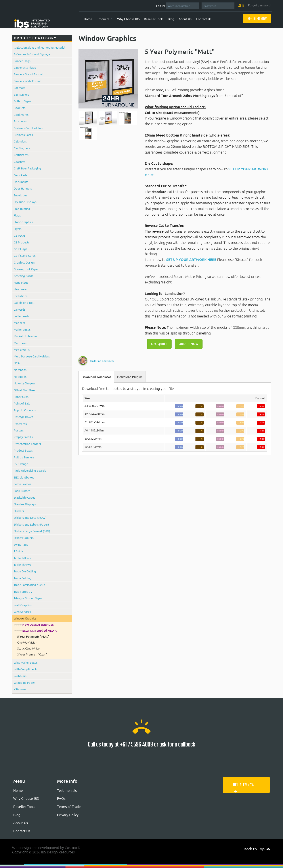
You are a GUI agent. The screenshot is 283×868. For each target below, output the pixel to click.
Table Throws (22, 565)
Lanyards (20, 309)
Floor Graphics (23, 222)
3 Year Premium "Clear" (32, 654)
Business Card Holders (28, 128)
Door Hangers (23, 188)
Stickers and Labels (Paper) (31, 524)
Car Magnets (22, 148)
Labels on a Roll (24, 303)
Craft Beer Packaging (27, 168)
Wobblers (20, 676)
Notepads (20, 370)
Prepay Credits (23, 437)
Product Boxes (23, 450)
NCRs (17, 363)
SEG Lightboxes (24, 477)
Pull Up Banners (24, 457)
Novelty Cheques (25, 383)
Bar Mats (19, 88)
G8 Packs (20, 235)
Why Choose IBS (128, 19)
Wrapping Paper (24, 683)
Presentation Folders (27, 444)
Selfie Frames (22, 484)
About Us (185, 19)
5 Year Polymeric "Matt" (33, 636)
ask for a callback (177, 745)
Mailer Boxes (22, 330)
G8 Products (22, 242)
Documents (21, 182)
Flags (17, 215)
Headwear (20, 289)
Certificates (21, 155)
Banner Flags (22, 61)
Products (103, 19)
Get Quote (159, 344)
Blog (171, 19)
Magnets (19, 323)
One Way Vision (27, 642)
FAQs (61, 798)
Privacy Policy (68, 815)
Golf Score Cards (25, 255)
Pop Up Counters (25, 410)
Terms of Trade (69, 806)
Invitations (21, 296)
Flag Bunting (22, 209)
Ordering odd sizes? (102, 361)
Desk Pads (20, 175)
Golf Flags (20, 249)
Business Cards (23, 135)
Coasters (19, 162)
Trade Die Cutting (25, 571)
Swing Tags (21, 544)
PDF (262, 406)
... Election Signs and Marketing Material (39, 47)
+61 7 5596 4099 (136, 745)
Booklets (20, 108)
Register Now (257, 19)
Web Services (22, 612)
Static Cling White (28, 648)
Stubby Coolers (24, 538)
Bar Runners (21, 94)
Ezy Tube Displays (25, 202)
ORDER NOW (189, 344)
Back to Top (257, 849)
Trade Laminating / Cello (30, 585)
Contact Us (204, 19)
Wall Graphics (23, 605)
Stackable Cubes (24, 497)
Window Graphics (25, 618)
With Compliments (26, 669)
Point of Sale (22, 403)
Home (88, 19)
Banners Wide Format (28, 81)
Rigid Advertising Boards (30, 470)
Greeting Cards (23, 276)
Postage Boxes (23, 417)
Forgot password (259, 5)
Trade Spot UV (23, 592)
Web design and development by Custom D (46, 848)
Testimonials (67, 790)
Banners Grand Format (28, 74)
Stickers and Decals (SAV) (30, 518)
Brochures (20, 121)
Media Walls (22, 350)
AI (202, 406)
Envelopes (20, 195)
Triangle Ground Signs (28, 598)
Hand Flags (21, 282)
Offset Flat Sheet (25, 390)
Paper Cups (21, 397)
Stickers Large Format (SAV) (32, 531)
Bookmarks (21, 115)
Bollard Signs (22, 101)
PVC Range (21, 464)
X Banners (20, 689)
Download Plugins (130, 377)
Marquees (20, 343)
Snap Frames (22, 491)
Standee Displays (25, 504)
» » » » (34, 625)
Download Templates (96, 377)
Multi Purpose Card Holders (32, 356)
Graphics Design (24, 262)
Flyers (18, 229)
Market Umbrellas (25, 336)
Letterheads (22, 316)
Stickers (19, 511)
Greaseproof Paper (26, 269)
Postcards (20, 424)
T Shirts (18, 551)
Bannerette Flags (25, 67)
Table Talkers (22, 558)
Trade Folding (23, 578)
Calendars (20, 141)
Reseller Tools (154, 19)
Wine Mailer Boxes (26, 662)
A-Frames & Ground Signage (32, 54)
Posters (19, 430)
